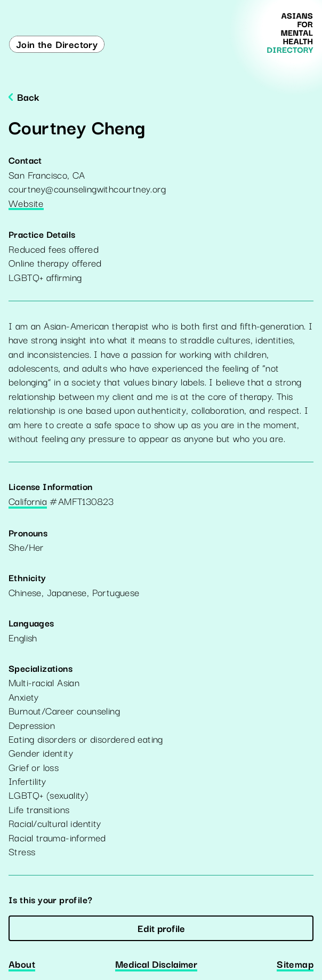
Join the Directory (57, 44)
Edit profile (161, 928)
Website (26, 204)
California (28, 502)
